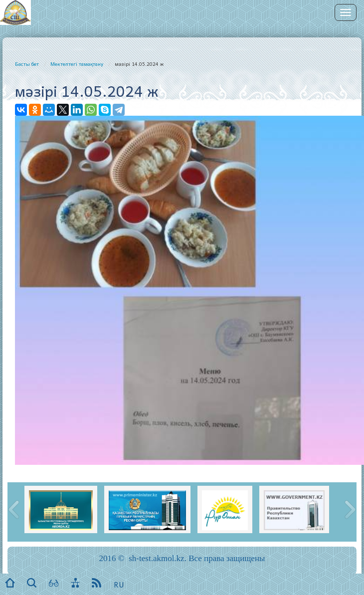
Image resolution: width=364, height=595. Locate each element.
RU (119, 585)
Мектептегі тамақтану (77, 64)
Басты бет (27, 64)
